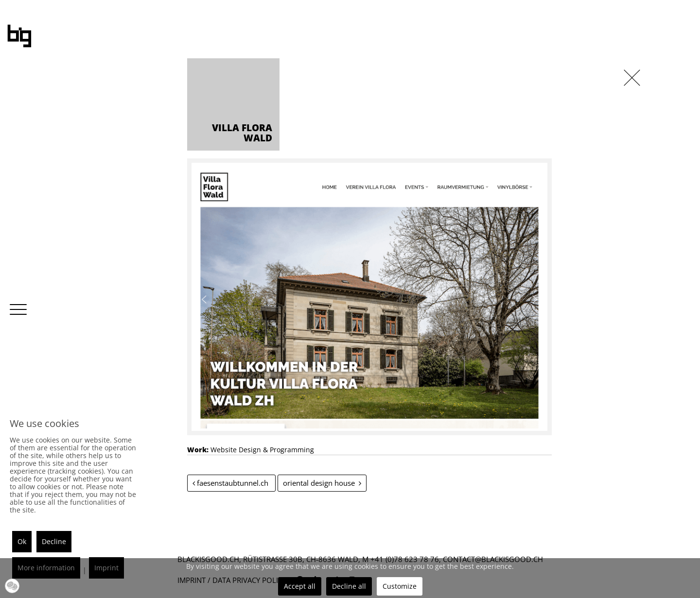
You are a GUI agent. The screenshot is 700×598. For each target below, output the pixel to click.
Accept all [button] (300, 586)
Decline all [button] (349, 586)
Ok (22, 541)
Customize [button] (400, 586)
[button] (12, 586)
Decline (54, 541)
